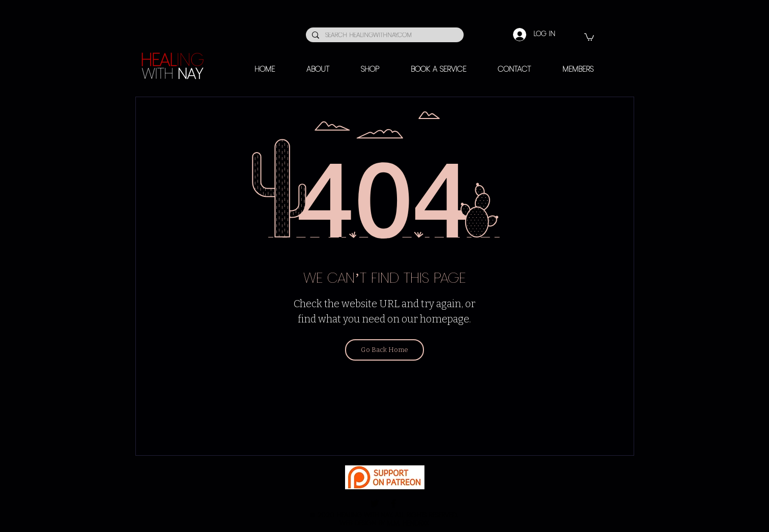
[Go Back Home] (384, 350)
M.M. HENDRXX (408, 524)
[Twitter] (375, 504)
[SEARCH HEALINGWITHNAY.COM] (384, 36)
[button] (589, 37)
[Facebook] (393, 504)
